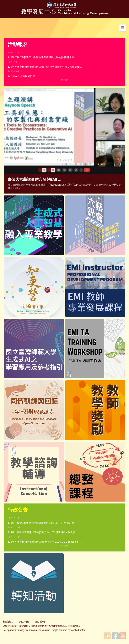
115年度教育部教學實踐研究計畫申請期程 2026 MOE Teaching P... (45, 542)
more (64, 80)
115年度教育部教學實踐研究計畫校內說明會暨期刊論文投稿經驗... (45, 67)
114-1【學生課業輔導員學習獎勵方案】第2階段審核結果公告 (42, 532)
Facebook (115, 636)
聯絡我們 (40, 622)
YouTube (123, 636)
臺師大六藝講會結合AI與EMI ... (35, 179)
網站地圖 (24, 622)
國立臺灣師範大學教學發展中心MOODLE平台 (107, 636)
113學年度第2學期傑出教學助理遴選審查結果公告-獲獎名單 (41, 57)
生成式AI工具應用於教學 (21, 76)
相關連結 (8, 622)
